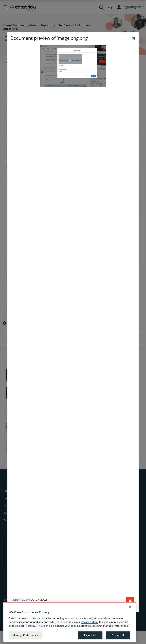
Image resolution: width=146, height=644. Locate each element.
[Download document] (130, 601)
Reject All (90, 635)
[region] (70, 622)
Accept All (118, 635)
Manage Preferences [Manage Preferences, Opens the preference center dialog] (25, 635)
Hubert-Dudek (21, 600)
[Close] (130, 607)
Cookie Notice (89, 622)
